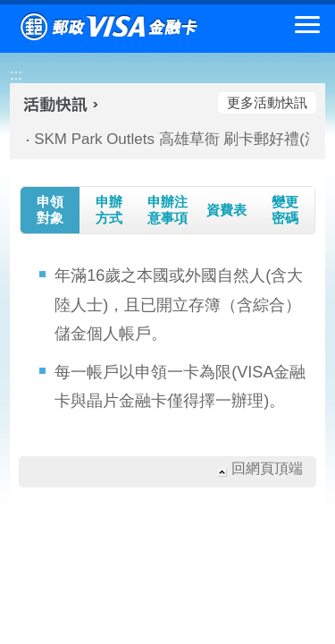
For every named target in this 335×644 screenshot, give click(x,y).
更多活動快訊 (267, 102)
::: (16, 75)
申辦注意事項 (167, 210)
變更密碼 (285, 210)
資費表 (226, 210)
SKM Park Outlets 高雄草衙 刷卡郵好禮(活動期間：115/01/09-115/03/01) (164, 139)
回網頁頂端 (267, 468)
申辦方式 (109, 210)
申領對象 (50, 210)
